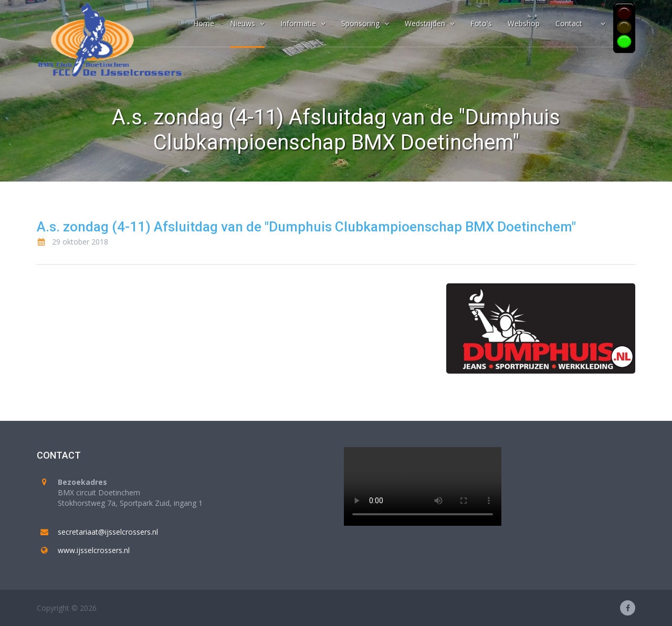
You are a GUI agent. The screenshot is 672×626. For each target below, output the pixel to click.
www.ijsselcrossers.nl (94, 550)
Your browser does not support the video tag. (423, 486)
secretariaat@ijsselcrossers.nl (108, 532)
